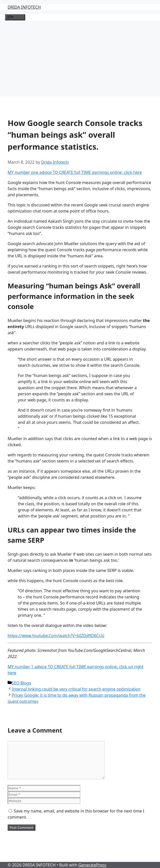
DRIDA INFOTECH (24, 7)
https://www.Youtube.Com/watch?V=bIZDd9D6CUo (56, 636)
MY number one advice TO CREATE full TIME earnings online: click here (75, 172)
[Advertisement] (80, 59)
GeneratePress (92, 865)
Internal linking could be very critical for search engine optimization (76, 689)
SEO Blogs (21, 683)
